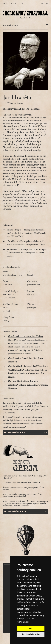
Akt (38, 273)
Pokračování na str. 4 (15, 433)
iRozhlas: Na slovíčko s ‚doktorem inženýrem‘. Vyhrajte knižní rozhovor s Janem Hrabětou (28, 385)
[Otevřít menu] (26, 25)
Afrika (13, 273)
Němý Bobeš (13, 319)
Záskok (38, 306)
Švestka (38, 293)
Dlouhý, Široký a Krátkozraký (13, 295)
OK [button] (31, 629)
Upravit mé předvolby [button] (31, 634)
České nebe (38, 283)
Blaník (13, 283)
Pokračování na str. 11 (15, 512)
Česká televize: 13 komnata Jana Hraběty (26, 336)
